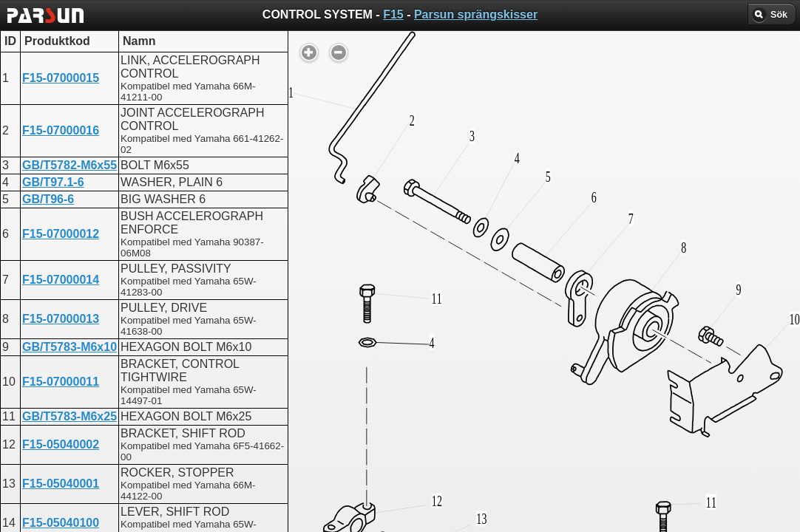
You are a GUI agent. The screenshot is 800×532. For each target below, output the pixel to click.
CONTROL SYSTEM (372, 391)
